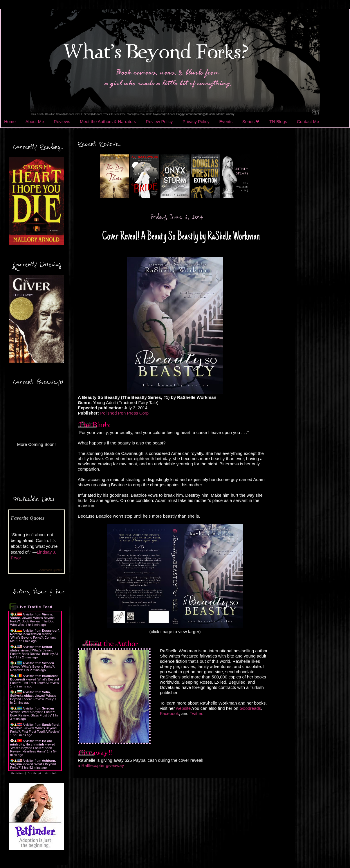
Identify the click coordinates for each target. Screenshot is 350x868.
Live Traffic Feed (35, 607)
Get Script (34, 773)
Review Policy (159, 121)
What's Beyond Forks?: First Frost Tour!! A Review (35, 681)
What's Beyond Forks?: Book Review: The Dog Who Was (32, 621)
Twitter (196, 713)
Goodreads (250, 708)
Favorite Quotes (28, 518)
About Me (35, 121)
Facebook (169, 713)
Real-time (18, 773)
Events (226, 121)
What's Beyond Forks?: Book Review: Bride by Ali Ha (34, 654)
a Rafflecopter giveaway (101, 765)
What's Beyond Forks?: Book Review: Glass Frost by (33, 714)
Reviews (62, 121)
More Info (51, 773)
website (184, 708)
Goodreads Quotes (50, 570)
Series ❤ (251, 121)
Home (10, 121)
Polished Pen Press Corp (124, 413)
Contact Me (308, 121)
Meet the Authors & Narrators (108, 121)
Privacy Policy (196, 121)
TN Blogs (278, 121)
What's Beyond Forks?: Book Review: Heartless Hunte (31, 750)
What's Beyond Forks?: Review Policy (33, 697)
